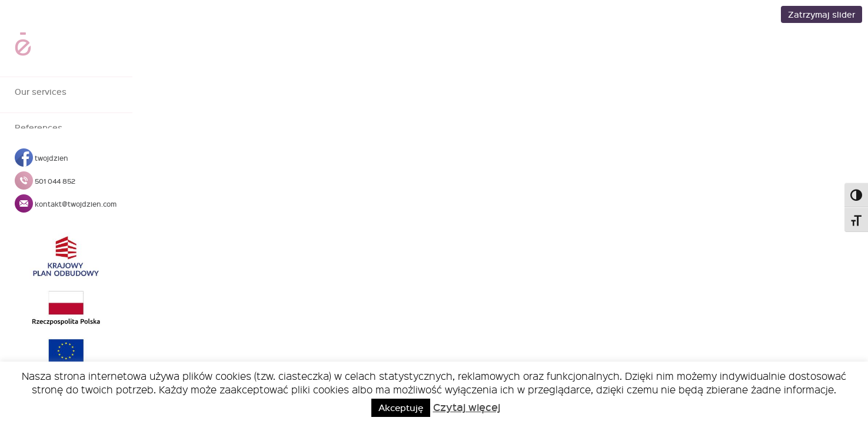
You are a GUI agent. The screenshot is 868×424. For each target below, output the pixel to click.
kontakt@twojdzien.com (66, 204)
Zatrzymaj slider (822, 14)
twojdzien (41, 158)
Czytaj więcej (467, 407)
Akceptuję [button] (401, 408)
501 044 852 (45, 181)
